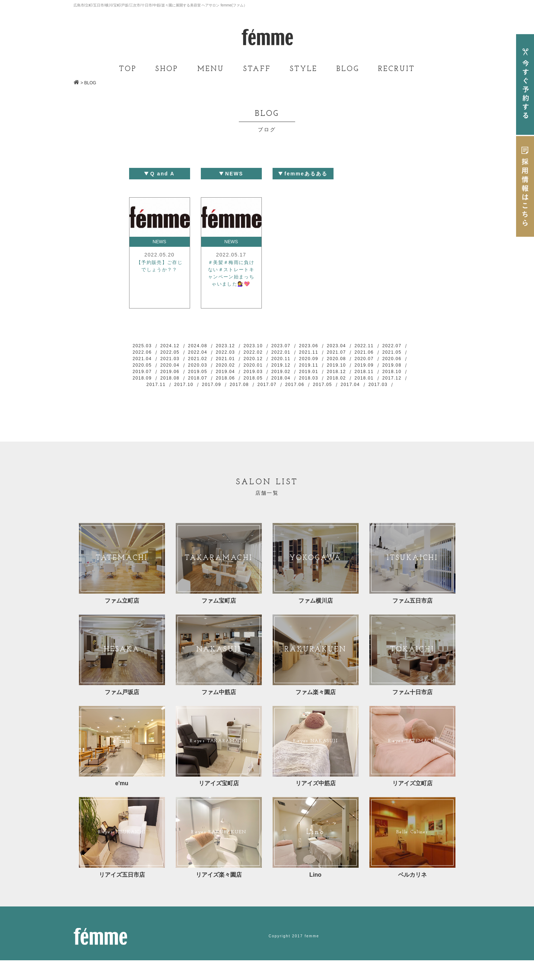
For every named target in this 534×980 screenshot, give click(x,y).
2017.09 (391, 391)
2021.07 (391, 354)
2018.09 (298, 384)
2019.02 (143, 384)
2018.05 (143, 391)
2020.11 (360, 361)
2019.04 (360, 376)
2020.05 (236, 369)
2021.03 (236, 361)
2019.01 (174, 384)
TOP (128, 69)
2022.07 (143, 354)
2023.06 (329, 346)
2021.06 (143, 361)
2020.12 (329, 361)
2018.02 (236, 391)
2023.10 (267, 346)
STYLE (304, 69)
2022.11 (391, 346)
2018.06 (391, 384)
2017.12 (298, 391)
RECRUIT (396, 69)
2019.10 (174, 376)
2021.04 (205, 361)
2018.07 (360, 384)
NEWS (160, 242)
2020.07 (174, 369)
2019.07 (267, 376)
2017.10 (360, 391)
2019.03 (391, 376)
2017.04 (313, 399)
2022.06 (174, 354)
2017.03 (344, 399)
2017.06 (251, 399)
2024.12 (174, 346)
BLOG (348, 69)
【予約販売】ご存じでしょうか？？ (159, 272)
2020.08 (143, 369)
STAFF (257, 69)
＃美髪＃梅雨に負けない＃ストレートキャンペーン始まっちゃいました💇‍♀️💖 (231, 281)
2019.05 (329, 376)
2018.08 (329, 384)
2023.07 (298, 346)
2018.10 (267, 384)
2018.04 (174, 391)
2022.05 (205, 354)
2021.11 (360, 354)
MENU (211, 69)
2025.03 (143, 346)
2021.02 (267, 361)
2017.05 (282, 399)
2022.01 (329, 354)
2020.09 (391, 361)
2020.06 (205, 369)
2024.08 (205, 346)
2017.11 (329, 391)
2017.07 (221, 399)
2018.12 (205, 384)
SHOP (167, 69)
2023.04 (360, 346)
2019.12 (391, 369)
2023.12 (236, 346)
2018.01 (267, 391)
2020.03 (298, 369)
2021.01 (298, 361)
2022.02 (298, 354)
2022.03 (267, 354)
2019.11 (143, 376)
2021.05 (174, 361)
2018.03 (205, 391)
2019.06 (298, 376)
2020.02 (329, 369)
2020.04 (267, 369)
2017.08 (190, 399)
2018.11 (236, 384)
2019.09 (205, 376)
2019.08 (236, 376)
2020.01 (360, 369)
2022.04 (236, 354)
